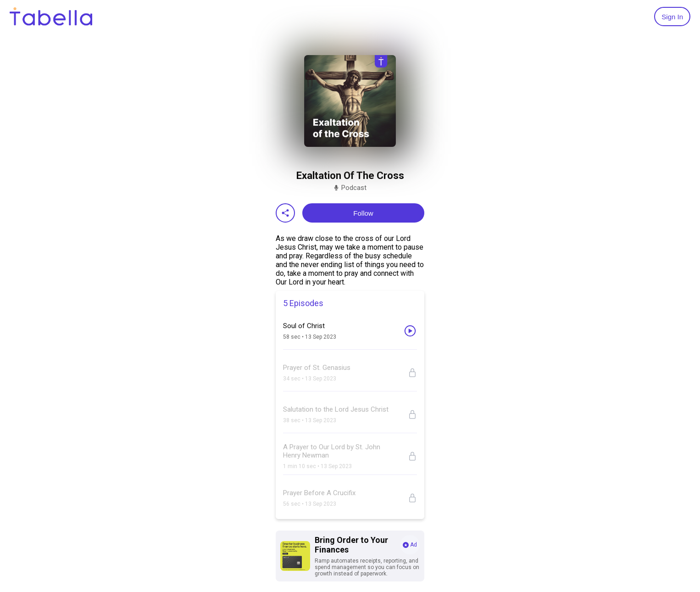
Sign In (672, 17)
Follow (363, 213)
